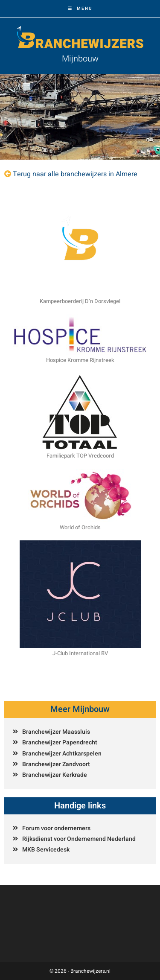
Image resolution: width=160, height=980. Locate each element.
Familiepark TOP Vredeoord (80, 456)
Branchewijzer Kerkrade (55, 775)
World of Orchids (80, 527)
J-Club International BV (80, 653)
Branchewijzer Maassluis (56, 732)
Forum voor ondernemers (56, 828)
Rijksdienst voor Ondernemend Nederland (79, 839)
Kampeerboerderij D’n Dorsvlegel (80, 301)
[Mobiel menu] (80, 9)
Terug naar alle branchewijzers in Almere (75, 174)
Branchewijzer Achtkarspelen (62, 754)
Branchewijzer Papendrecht (60, 742)
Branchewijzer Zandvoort (56, 764)
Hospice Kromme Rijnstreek (80, 360)
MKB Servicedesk (46, 850)
